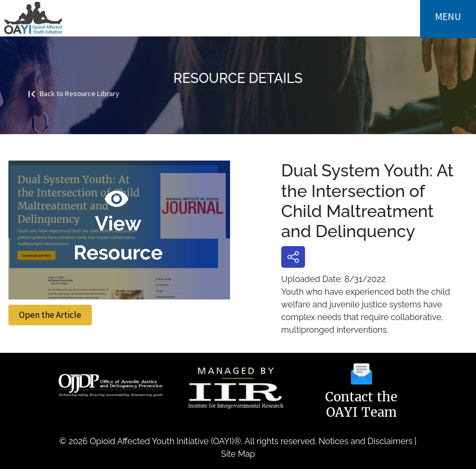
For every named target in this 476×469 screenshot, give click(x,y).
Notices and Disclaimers (366, 441)
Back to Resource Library (72, 93)
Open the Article (50, 315)
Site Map (238, 454)
